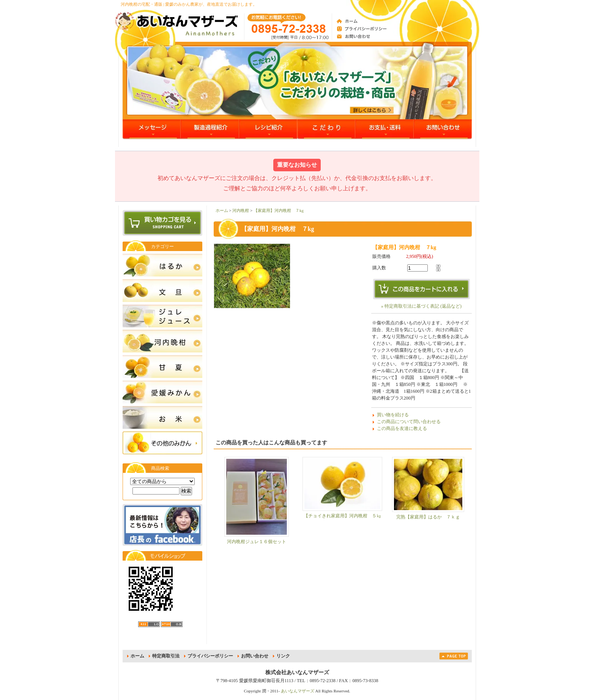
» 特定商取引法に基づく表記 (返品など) (421, 306)
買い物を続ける (393, 415)
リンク (283, 656)
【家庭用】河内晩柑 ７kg (279, 210)
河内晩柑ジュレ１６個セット (257, 542)
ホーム (222, 210)
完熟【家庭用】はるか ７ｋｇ (428, 517)
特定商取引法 (166, 656)
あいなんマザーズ (298, 691)
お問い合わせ (255, 656)
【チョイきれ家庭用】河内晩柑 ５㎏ (342, 516)
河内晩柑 (241, 210)
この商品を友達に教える (402, 428)
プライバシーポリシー (210, 656)
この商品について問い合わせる (409, 422)
